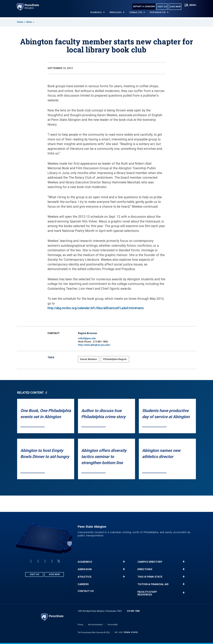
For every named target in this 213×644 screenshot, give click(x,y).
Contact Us (86, 591)
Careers (83, 584)
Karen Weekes (89, 359)
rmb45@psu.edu (87, 338)
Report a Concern (144, 6)
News (29, 22)
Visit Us (162, 7)
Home (20, 22)
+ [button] (124, 562)
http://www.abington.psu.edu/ (94, 345)
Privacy (80, 625)
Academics (96, 13)
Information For (158, 13)
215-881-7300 (133, 611)
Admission (85, 569)
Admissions (115, 13)
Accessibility (113, 625)
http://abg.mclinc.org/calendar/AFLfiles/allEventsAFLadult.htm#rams (96, 308)
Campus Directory (150, 562)
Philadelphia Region (115, 359)
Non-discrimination (95, 625)
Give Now (175, 7)
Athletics (85, 577)
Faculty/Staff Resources (147, 593)
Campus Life (136, 13)
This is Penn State (150, 577)
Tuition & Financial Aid (153, 584)
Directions (145, 569)
